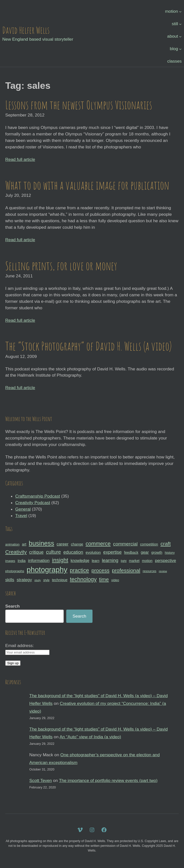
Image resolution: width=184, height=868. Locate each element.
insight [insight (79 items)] (60, 560)
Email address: (19, 646)
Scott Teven (40, 780)
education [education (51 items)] (73, 552)
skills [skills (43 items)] (10, 580)
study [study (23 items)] (38, 580)
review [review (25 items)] (163, 571)
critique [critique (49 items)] (36, 552)
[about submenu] (180, 36)
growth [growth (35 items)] (157, 552)
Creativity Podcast (33, 503)
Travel (21, 516)
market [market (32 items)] (134, 561)
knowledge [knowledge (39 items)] (80, 561)
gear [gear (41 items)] (145, 552)
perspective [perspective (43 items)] (165, 560)
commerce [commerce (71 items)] (98, 544)
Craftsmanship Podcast (38, 496)
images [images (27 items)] (10, 561)
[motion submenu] (180, 11)
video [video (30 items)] (115, 580)
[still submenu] (180, 24)
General (23, 509)
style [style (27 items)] (46, 580)
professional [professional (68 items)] (126, 570)
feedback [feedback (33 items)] (131, 552)
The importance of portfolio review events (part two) (108, 780)
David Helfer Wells (26, 30)
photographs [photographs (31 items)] (15, 571)
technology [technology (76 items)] (83, 579)
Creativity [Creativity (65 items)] (16, 552)
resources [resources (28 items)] (150, 571)
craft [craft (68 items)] (166, 544)
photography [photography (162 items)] (47, 570)
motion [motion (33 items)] (147, 561)
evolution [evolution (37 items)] (93, 552)
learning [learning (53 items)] (110, 560)
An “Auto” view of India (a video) (90, 737)
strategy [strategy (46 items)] (24, 580)
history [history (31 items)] (170, 553)
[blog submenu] (180, 49)
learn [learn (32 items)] (96, 561)
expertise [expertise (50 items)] (112, 552)
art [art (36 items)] (24, 544)
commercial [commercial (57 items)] (125, 544)
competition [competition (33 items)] (149, 544)
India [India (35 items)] (21, 561)
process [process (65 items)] (100, 570)
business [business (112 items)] (41, 543)
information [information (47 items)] (39, 560)
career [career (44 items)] (62, 544)
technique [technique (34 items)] (60, 580)
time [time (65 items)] (104, 579)
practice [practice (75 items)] (79, 570)
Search (12, 606)
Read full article (20, 159)
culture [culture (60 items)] (53, 552)
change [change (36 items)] (77, 544)
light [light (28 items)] (124, 561)
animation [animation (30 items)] (12, 544)
